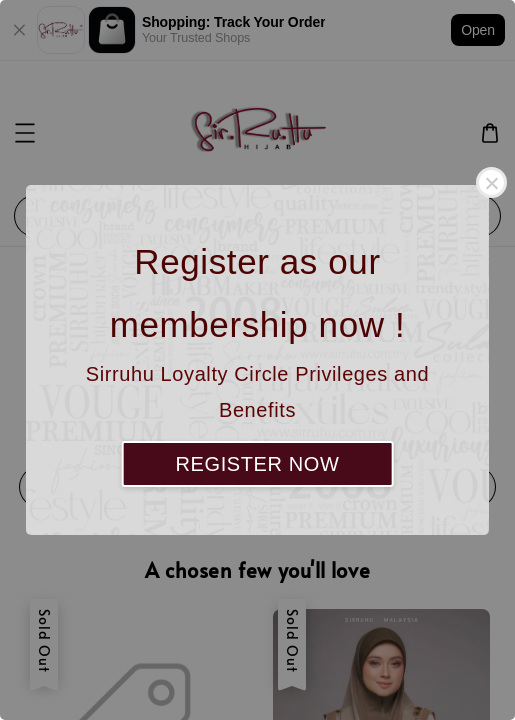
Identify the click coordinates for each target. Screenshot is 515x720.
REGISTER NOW (258, 464)
